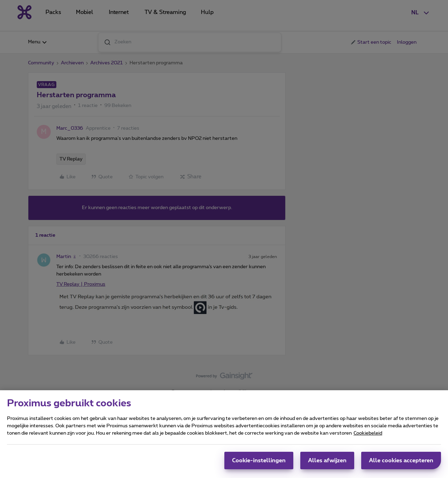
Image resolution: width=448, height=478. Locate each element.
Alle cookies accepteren (401, 465)
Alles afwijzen (327, 465)
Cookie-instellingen (259, 465)
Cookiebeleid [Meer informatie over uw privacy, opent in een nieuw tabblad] (368, 437)
